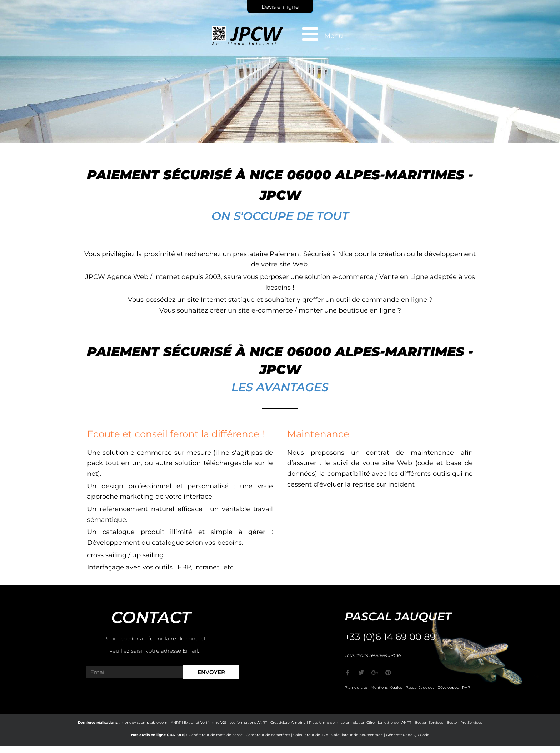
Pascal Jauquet (420, 687)
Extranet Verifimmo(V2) (205, 722)
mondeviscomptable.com (144, 722)
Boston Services (429, 722)
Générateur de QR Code (408, 735)
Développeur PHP (454, 687)
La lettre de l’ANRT (395, 722)
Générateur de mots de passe (216, 735)
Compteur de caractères (268, 735)
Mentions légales (386, 687)
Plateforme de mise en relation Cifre (342, 722)
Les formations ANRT (248, 722)
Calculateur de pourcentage (357, 735)
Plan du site (356, 687)
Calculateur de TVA (311, 735)
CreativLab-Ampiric (288, 722)
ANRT (176, 722)
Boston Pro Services (464, 722)
